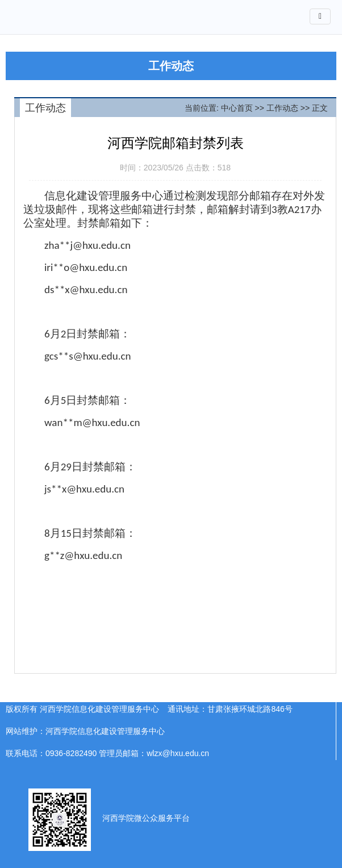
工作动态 (282, 108)
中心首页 (237, 108)
